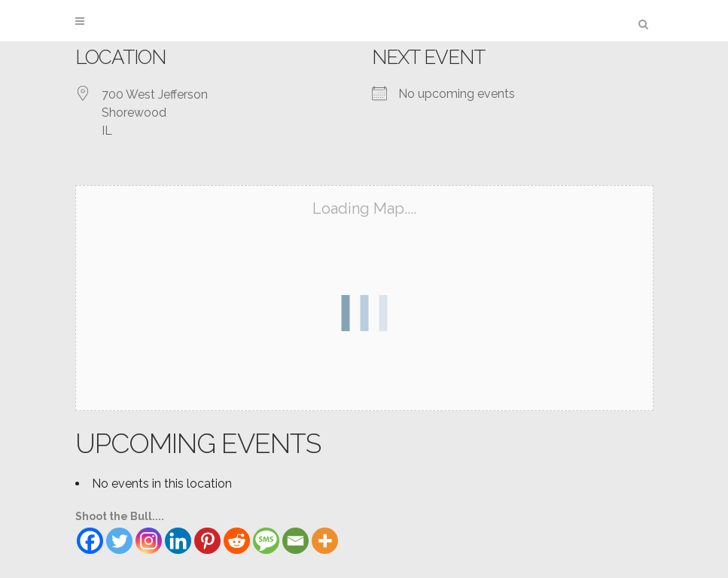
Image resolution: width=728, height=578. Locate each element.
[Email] (295, 541)
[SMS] (266, 541)
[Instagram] (149, 541)
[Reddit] (237, 541)
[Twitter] (119, 541)
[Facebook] (90, 541)
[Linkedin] (178, 541)
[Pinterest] (207, 541)
